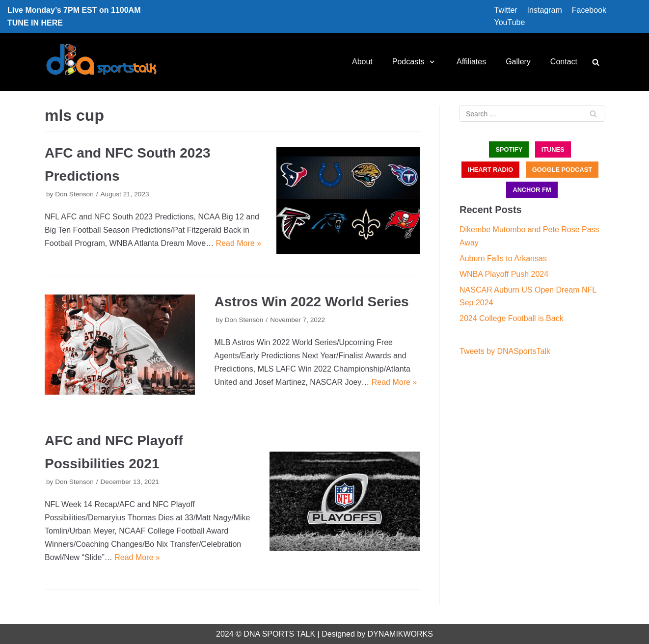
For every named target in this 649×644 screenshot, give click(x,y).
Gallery (518, 62)
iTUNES (553, 149)
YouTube (509, 22)
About (362, 62)
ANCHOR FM (532, 190)
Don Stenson (74, 194)
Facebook (589, 10)
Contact (564, 62)
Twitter (505, 10)
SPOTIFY (509, 149)
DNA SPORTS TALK (279, 634)
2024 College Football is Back (512, 318)
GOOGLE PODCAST (562, 170)
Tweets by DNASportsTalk (505, 351)
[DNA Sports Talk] (101, 62)
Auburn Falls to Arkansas (503, 258)
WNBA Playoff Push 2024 (504, 274)
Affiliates (471, 62)
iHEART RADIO (490, 170)
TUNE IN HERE (35, 23)
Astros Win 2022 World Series (312, 302)
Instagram (545, 10)
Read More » (239, 243)
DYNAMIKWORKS (400, 634)
